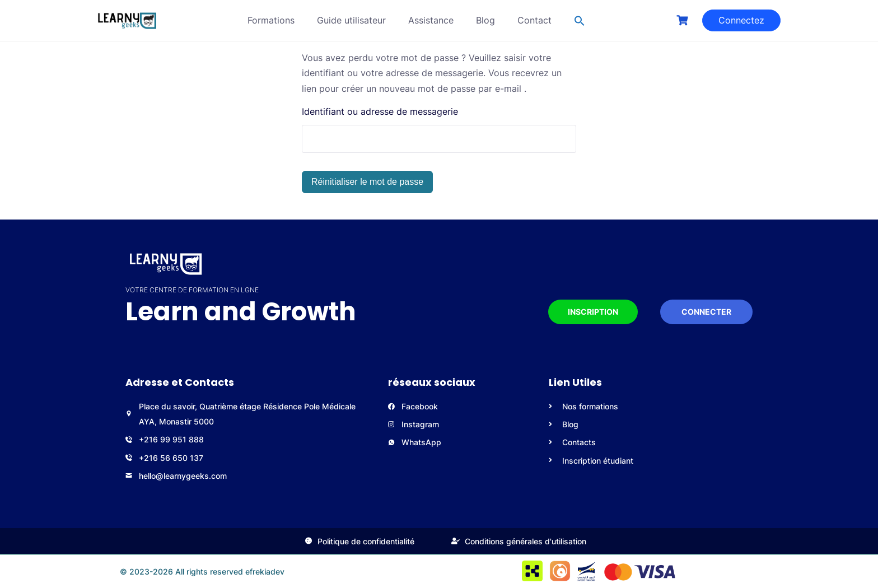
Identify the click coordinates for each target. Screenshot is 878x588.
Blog (485, 20)
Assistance (431, 20)
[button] (580, 21)
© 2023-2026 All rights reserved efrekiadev (202, 571)
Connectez (741, 20)
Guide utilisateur (351, 20)
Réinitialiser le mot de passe (367, 182)
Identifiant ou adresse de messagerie (380, 111)
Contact (534, 20)
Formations (271, 20)
